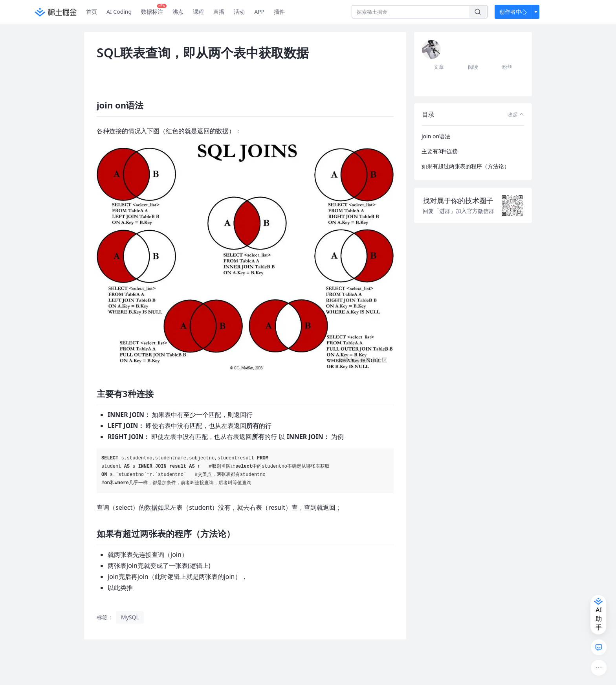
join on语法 (436, 136)
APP (259, 12)
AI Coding (119, 12)
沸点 (178, 12)
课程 (198, 12)
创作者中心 (513, 12)
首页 (92, 12)
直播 (219, 12)
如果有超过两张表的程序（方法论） (466, 166)
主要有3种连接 (440, 151)
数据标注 (154, 10)
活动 (239, 12)
